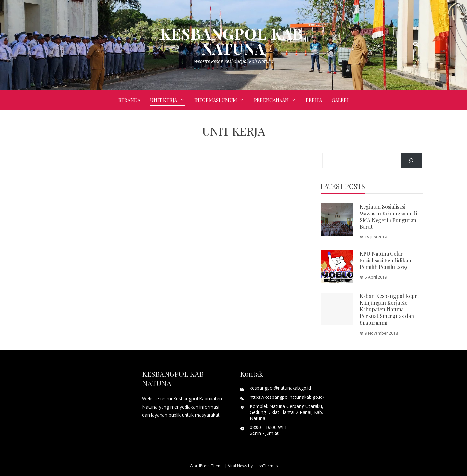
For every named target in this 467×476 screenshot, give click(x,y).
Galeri (340, 100)
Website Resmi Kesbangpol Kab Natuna (234, 61)
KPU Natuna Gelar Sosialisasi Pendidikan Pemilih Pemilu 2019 (385, 260)
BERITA (314, 100)
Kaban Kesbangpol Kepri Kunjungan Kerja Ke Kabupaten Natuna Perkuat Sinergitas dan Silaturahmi (389, 309)
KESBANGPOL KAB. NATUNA (234, 41)
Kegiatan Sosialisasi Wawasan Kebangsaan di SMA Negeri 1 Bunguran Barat (388, 217)
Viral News (238, 466)
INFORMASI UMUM (216, 100)
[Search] (411, 161)
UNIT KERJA (164, 100)
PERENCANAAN (271, 100)
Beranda (129, 100)
